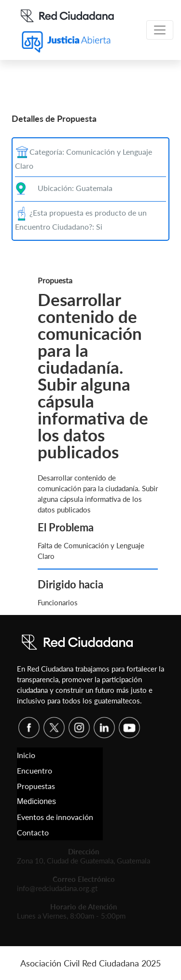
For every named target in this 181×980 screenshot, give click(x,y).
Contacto (33, 832)
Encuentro (35, 770)
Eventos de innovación (55, 817)
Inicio (26, 755)
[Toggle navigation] (160, 30)
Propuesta (55, 280)
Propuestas (36, 786)
